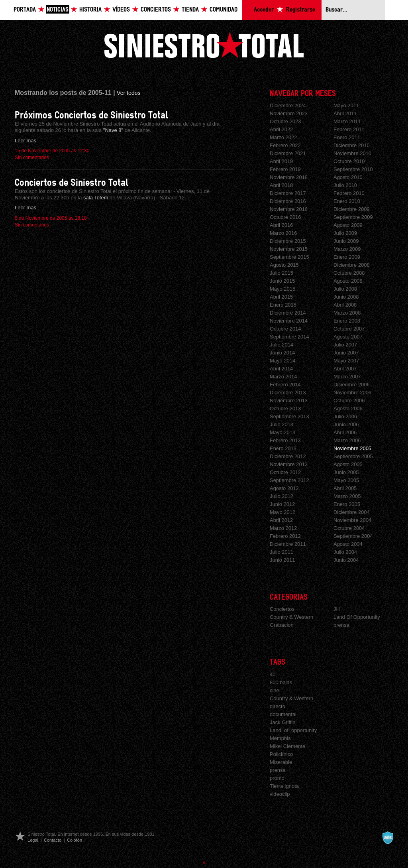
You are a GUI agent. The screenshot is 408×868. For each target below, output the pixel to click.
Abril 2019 (281, 161)
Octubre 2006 (349, 401)
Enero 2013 (283, 448)
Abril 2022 (281, 129)
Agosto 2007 (348, 337)
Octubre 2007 (349, 329)
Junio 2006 (346, 424)
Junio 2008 (346, 297)
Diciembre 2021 (288, 153)
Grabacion (282, 625)
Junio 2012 (282, 504)
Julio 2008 (345, 289)
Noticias (58, 10)
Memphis (280, 738)
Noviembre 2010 (352, 153)
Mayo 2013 (282, 432)
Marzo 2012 (283, 528)
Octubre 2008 (349, 273)
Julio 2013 (281, 424)
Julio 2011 (281, 552)
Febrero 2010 (349, 193)
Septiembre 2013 (289, 416)
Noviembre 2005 (352, 448)
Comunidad (224, 10)
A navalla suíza (388, 838)
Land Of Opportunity (357, 617)
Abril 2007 (345, 369)
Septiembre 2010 (353, 169)
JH (337, 609)
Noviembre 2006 (352, 393)
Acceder (264, 10)
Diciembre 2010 (352, 145)
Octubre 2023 (285, 121)
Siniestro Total (204, 45)
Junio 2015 (282, 281)
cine (275, 690)
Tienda (190, 10)
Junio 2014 (282, 353)
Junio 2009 (346, 241)
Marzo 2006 (347, 440)
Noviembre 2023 (289, 113)
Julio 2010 (345, 185)
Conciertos (156, 10)
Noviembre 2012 (289, 464)
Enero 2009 (347, 257)
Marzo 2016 (283, 233)
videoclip (280, 794)
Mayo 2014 (282, 361)
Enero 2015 (283, 305)
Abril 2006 (345, 432)
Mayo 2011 (346, 105)
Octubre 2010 (349, 161)
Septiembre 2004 (353, 536)
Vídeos (121, 10)
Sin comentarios (32, 157)
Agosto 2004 (348, 544)
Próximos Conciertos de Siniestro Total (91, 115)
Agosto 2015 (284, 265)
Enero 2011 (347, 137)
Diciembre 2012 (288, 456)
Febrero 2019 (285, 169)
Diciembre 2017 (288, 193)
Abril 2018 (281, 185)
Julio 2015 (281, 273)
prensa (341, 625)
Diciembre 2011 (288, 544)
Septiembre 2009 (353, 217)
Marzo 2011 (347, 121)
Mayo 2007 (346, 361)
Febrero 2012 (285, 536)
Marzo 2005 (347, 496)
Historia (90, 10)
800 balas (281, 682)
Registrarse (301, 10)
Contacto (53, 840)
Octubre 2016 (285, 217)
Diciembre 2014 (288, 313)
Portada (25, 10)
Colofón (75, 840)
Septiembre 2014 (289, 337)
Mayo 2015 (282, 289)
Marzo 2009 (347, 249)
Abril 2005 (345, 488)
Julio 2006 (345, 416)
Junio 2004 (346, 560)
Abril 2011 (345, 113)
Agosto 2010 (348, 177)
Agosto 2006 (348, 408)
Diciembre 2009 (352, 209)
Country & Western (291, 617)
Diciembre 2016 (288, 201)
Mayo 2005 (346, 480)
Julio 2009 (345, 233)
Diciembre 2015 (288, 241)
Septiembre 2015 (289, 257)
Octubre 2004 (349, 528)
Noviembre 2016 (289, 209)
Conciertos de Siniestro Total (72, 183)
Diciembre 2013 (288, 393)
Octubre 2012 (285, 472)
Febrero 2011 (349, 129)
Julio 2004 (345, 552)
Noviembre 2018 (289, 177)
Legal (33, 840)
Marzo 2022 (283, 137)
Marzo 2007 (347, 377)
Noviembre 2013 (289, 401)
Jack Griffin (283, 722)
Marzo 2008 (347, 313)
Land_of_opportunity (293, 730)
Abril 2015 (281, 297)
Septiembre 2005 (353, 456)
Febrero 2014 (285, 385)
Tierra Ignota (284, 786)
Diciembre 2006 (352, 385)
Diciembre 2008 (352, 265)
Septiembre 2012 (289, 480)
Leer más (25, 141)
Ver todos (128, 93)
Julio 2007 (345, 345)
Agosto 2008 (348, 281)
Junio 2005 (346, 472)
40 (273, 674)
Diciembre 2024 (288, 105)
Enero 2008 (347, 321)
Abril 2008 (345, 305)
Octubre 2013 (285, 408)
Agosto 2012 (284, 488)
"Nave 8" (114, 130)
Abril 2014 (281, 369)
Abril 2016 (281, 225)
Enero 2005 (347, 504)
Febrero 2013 (285, 440)
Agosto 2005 (348, 464)
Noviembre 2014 (289, 321)
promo (277, 778)
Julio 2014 (281, 345)
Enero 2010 (347, 201)
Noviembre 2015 (289, 249)
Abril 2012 (281, 520)
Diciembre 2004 (352, 512)
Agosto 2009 (348, 225)
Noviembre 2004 (352, 520)
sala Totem (96, 198)
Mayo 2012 (282, 512)
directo (278, 706)
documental (283, 714)
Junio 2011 (282, 560)
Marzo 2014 (283, 377)
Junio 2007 (346, 353)
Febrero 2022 (285, 145)
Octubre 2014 (285, 329)
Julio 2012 (281, 496)
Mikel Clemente (287, 746)
